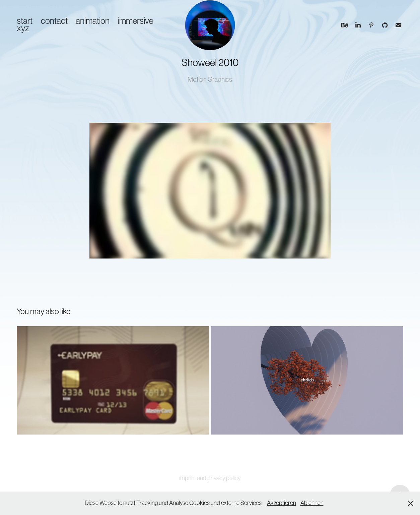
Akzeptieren (282, 503)
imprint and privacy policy (210, 478)
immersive (136, 21)
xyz (23, 28)
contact (54, 21)
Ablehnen (312, 503)
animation (93, 21)
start (25, 21)
